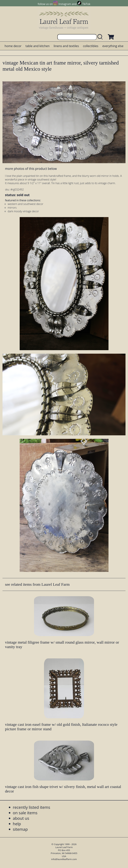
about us (21, 818)
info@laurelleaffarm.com (64, 859)
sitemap (20, 829)
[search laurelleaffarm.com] (101, 37)
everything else (113, 46)
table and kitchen (38, 46)
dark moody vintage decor (23, 211)
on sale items (25, 813)
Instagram (65, 4)
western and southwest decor (25, 204)
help (17, 824)
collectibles (90, 46)
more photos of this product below (31, 169)
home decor (13, 46)
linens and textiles (66, 46)
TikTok (86, 4)
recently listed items (31, 807)
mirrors (12, 208)
